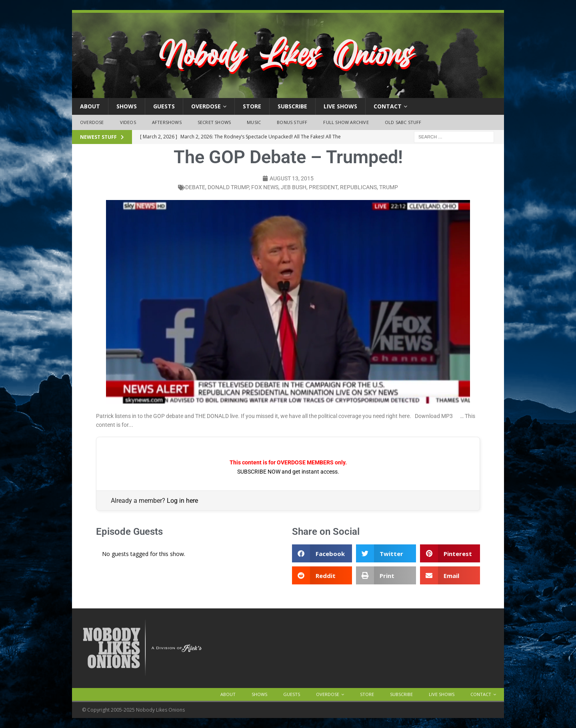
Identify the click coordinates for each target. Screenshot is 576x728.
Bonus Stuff (292, 122)
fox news (265, 187)
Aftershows (167, 122)
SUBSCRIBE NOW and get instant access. (288, 472)
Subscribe (292, 106)
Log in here (182, 501)
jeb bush (294, 187)
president (323, 187)
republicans (358, 187)
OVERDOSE (206, 106)
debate (195, 187)
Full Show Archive (346, 122)
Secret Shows (214, 122)
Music (254, 122)
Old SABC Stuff (403, 122)
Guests (164, 106)
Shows (127, 106)
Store (252, 106)
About (90, 106)
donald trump (228, 187)
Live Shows (340, 106)
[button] (322, 553)
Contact (388, 106)
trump (389, 187)
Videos (128, 122)
